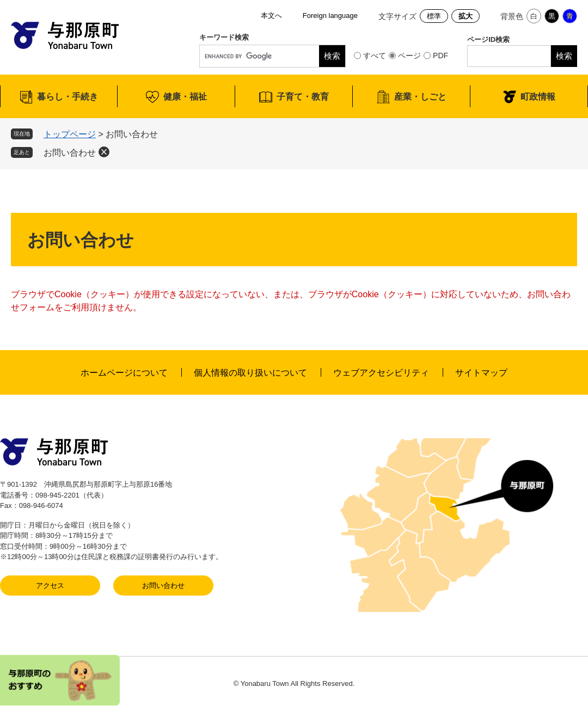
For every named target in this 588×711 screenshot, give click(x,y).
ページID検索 (488, 39)
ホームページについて (124, 373)
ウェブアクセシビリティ (381, 373)
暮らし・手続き (68, 97)
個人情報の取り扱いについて (250, 373)
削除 (104, 152)
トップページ (70, 134)
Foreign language (330, 16)
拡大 (465, 16)
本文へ (271, 16)
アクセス (50, 586)
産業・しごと (420, 97)
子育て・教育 (303, 97)
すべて (375, 56)
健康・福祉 (185, 97)
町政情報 (538, 97)
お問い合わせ (70, 153)
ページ (409, 56)
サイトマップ (481, 373)
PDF (440, 56)
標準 (434, 16)
